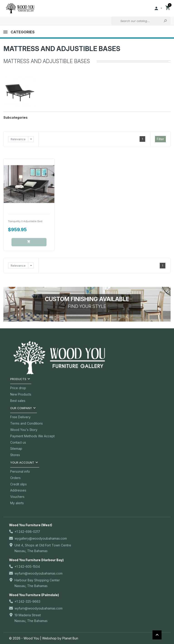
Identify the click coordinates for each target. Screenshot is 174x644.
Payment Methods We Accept (32, 436)
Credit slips (18, 484)
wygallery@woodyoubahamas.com (41, 538)
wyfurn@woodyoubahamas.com (39, 573)
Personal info (20, 471)
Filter (160, 139)
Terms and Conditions (27, 423)
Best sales (18, 401)
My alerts (17, 503)
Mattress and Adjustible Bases (62, 49)
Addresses (18, 490)
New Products (21, 394)
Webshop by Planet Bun (60, 638)
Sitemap (16, 449)
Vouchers (17, 497)
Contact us (18, 442)
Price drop (18, 388)
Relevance (22, 139)
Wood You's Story (24, 430)
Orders (15, 478)
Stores (15, 455)
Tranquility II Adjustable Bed (25, 221)
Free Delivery (20, 417)
